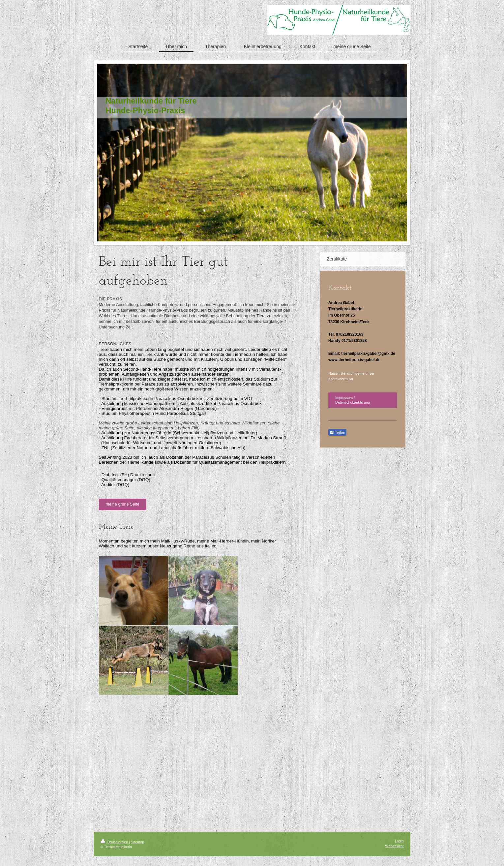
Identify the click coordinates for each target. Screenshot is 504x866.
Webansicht (394, 846)
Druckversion (115, 842)
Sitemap (137, 842)
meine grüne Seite (123, 504)
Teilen (337, 433)
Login (399, 841)
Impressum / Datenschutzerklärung (353, 400)
